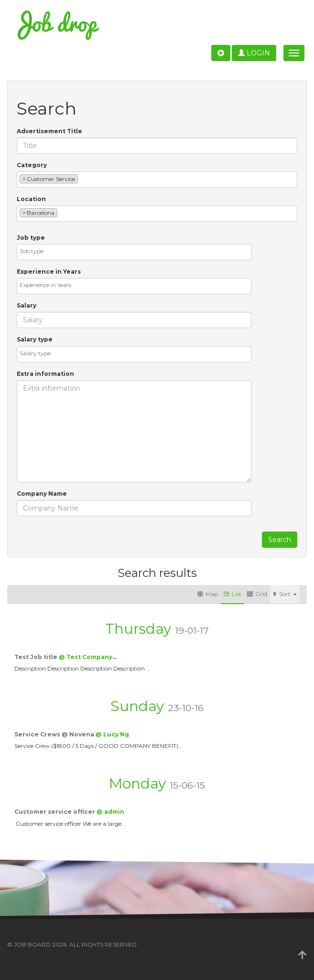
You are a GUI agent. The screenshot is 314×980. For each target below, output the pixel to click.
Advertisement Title (49, 131)
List (233, 594)
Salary (27, 305)
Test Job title (37, 657)
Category (32, 165)
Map (208, 594)
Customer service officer (55, 812)
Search (280, 540)
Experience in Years (49, 272)
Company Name (42, 494)
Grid (257, 594)
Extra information (45, 374)
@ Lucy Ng (112, 734)
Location (31, 199)
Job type (31, 238)
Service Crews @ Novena (55, 734)
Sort (285, 594)
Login (254, 53)
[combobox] (157, 180)
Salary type (35, 339)
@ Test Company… (88, 657)
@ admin (110, 812)
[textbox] (82, 178)
